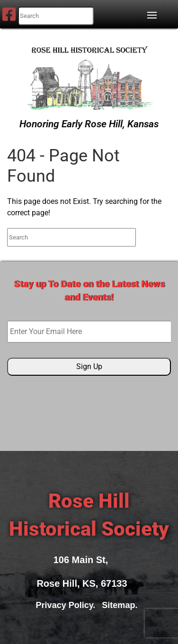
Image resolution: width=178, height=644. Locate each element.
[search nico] (56, 16)
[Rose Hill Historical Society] (89, 76)
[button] (154, 15)
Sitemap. (122, 605)
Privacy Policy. (68, 605)
